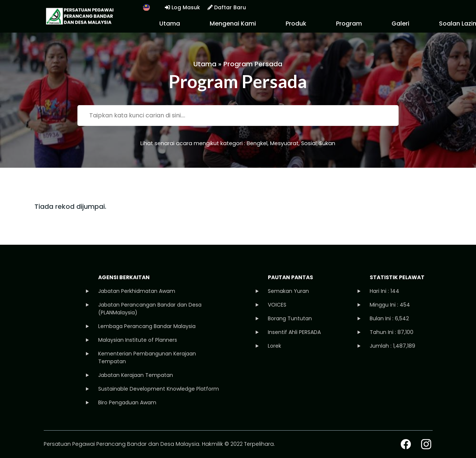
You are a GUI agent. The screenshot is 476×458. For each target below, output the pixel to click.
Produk (296, 24)
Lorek (274, 346)
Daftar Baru (227, 7)
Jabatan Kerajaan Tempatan (136, 375)
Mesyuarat (284, 143)
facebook (406, 444)
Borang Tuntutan (290, 318)
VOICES (277, 305)
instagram (426, 444)
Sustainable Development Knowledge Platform (159, 389)
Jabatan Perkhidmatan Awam (137, 291)
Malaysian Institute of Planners (138, 340)
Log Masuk (182, 7)
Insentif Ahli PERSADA (294, 332)
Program (349, 24)
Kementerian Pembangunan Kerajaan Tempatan (147, 357)
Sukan (327, 143)
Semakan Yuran (288, 291)
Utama (170, 24)
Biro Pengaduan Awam (127, 402)
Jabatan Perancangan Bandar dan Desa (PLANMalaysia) (150, 309)
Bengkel (257, 143)
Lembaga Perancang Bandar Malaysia (147, 326)
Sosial (309, 143)
